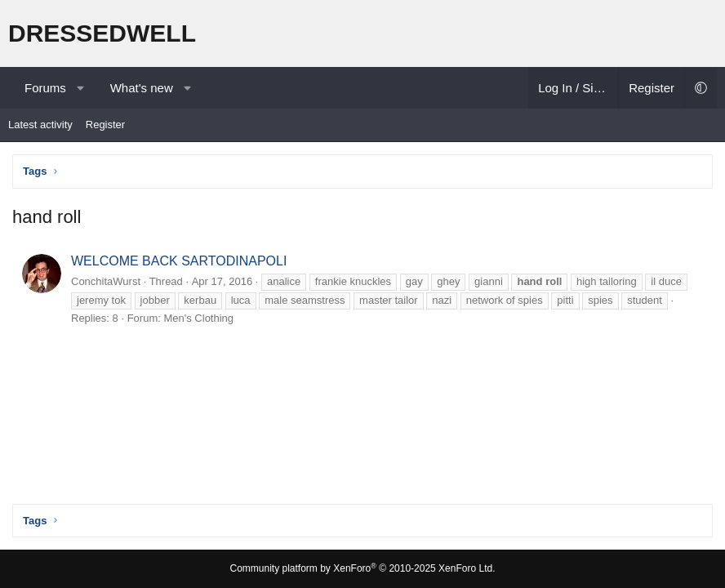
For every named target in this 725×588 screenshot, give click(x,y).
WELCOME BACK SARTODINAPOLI (179, 261)
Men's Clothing (198, 318)
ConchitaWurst (106, 281)
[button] (80, 88)
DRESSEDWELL (102, 33)
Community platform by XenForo (363, 568)
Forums (45, 88)
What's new (142, 88)
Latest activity (40, 125)
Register (105, 125)
